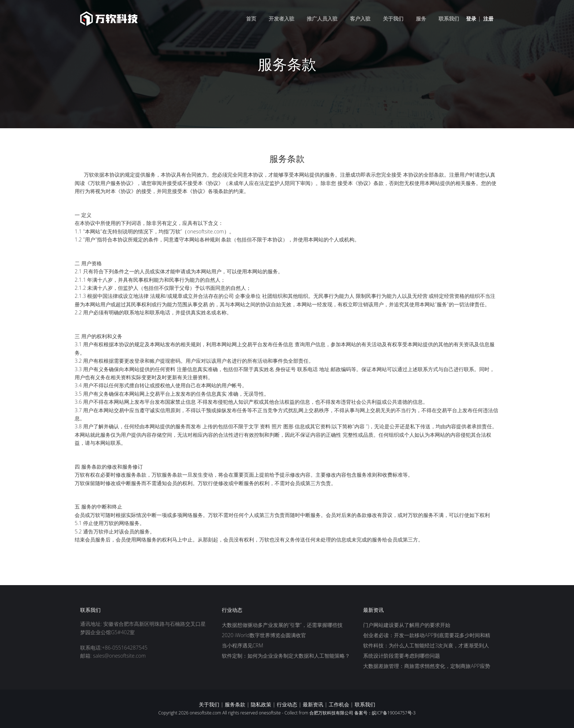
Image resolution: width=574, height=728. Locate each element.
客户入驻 (360, 19)
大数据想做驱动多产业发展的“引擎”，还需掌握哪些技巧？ (282, 625)
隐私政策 (261, 704)
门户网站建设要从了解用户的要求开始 (407, 625)
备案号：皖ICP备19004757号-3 (385, 713)
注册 (488, 19)
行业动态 (287, 704)
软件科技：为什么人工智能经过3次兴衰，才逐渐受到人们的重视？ (426, 646)
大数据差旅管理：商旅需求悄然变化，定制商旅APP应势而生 (427, 666)
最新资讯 (313, 704)
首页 (251, 19)
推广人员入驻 (322, 19)
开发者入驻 (282, 19)
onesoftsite (270, 713)
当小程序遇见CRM (243, 645)
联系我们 (449, 19)
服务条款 (235, 704)
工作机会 (339, 704)
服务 (421, 19)
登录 (471, 19)
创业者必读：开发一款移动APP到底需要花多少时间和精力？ (427, 636)
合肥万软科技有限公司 (331, 713)
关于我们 (393, 19)
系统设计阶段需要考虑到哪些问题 (402, 656)
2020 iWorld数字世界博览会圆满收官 (264, 635)
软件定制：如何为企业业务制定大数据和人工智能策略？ (286, 656)
